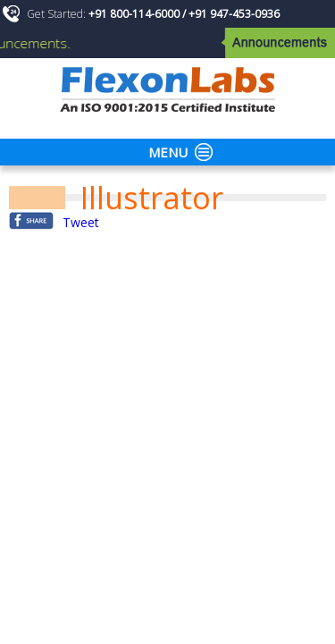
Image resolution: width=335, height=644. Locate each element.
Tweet (81, 222)
